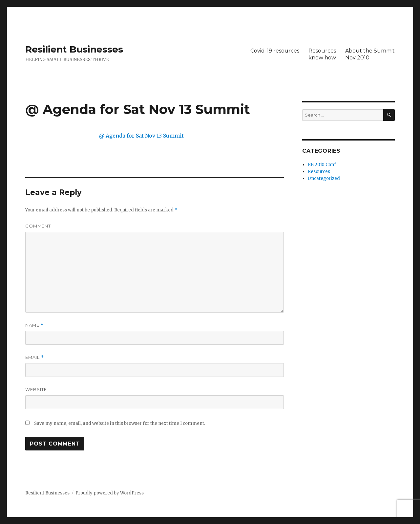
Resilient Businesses (74, 49)
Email (35, 357)
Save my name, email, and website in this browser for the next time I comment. (120, 423)
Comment (38, 226)
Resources (319, 172)
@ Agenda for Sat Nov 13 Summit (141, 136)
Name (34, 325)
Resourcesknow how (322, 54)
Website (36, 389)
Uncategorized (324, 178)
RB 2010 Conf (322, 165)
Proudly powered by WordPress (110, 493)
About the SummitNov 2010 (370, 54)
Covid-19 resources (275, 51)
